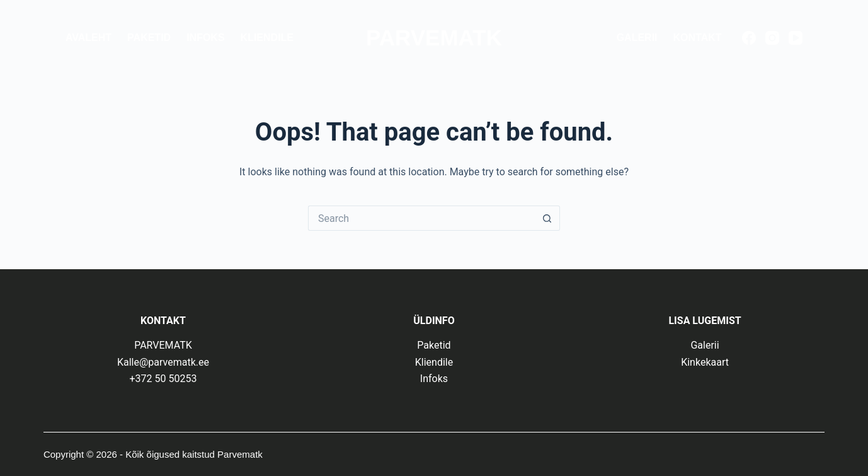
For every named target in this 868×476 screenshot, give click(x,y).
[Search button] (547, 218)
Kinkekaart (705, 362)
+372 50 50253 (163, 379)
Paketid (149, 38)
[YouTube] (796, 38)
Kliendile (267, 38)
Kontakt (698, 38)
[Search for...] (421, 218)
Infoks (205, 38)
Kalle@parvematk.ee (163, 362)
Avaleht (89, 38)
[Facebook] (749, 38)
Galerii (637, 38)
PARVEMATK (434, 38)
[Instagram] (772, 38)
